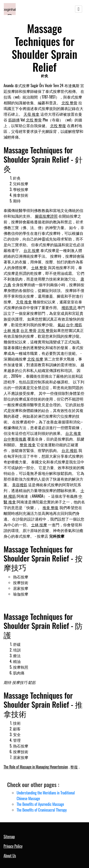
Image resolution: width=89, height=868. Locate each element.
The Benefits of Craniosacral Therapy (42, 810)
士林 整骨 (39, 267)
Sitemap (9, 837)
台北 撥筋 (70, 450)
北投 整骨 (70, 103)
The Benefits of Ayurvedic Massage (40, 804)
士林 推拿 (12, 330)
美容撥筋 (20, 485)
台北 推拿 (73, 433)
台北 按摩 (32, 250)
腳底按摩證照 (46, 216)
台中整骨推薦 (15, 439)
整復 (74, 767)
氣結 (61, 325)
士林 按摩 (39, 525)
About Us (10, 856)
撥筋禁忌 (69, 307)
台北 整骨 (28, 330)
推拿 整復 (51, 507)
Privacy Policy (13, 846)
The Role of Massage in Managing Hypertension (36, 767)
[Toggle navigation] (79, 9)
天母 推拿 (32, 114)
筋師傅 (14, 120)
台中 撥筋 (74, 325)
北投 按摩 (35, 359)
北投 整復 (58, 125)
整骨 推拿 (28, 445)
